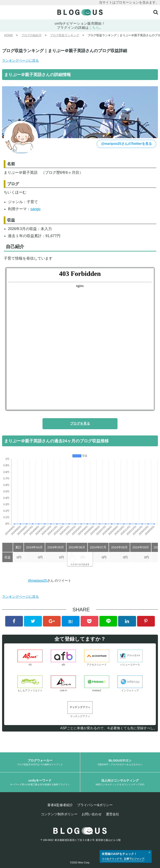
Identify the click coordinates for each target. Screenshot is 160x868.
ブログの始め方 (31, 35)
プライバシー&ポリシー (95, 805)
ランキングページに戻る (20, 61)
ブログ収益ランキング (65, 35)
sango (35, 209)
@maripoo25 (37, 581)
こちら (94, 28)
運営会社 (112, 814)
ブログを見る (80, 423)
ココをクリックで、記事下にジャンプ (123, 859)
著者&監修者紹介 (60, 805)
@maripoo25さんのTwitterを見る (126, 144)
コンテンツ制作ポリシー (59, 814)
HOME (9, 35)
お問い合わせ (92, 814)
